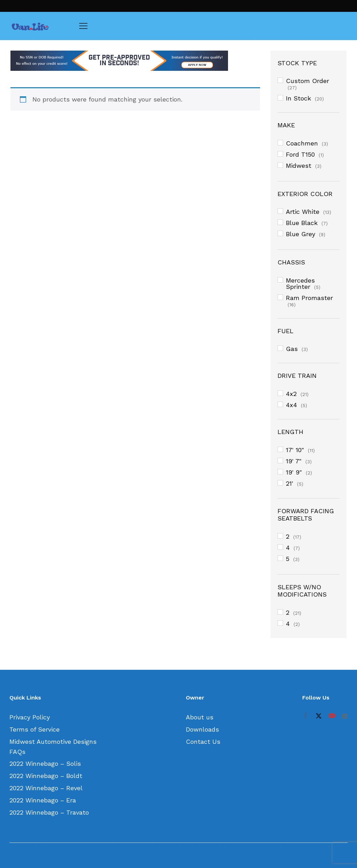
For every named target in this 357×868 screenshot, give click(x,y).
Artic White (303, 212)
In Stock (298, 98)
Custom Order (307, 81)
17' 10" (295, 450)
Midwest (299, 166)
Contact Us (203, 742)
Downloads (202, 729)
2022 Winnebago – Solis (45, 764)
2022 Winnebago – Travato (49, 812)
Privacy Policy (30, 717)
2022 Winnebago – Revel (46, 788)
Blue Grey (301, 234)
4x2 (291, 394)
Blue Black (302, 223)
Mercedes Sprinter (300, 283)
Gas (292, 349)
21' (290, 483)
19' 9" (294, 472)
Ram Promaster (309, 298)
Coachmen (302, 143)
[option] (135, 61)
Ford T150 (300, 154)
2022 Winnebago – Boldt (46, 776)
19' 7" (294, 461)
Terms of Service (35, 729)
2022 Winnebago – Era (43, 800)
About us (200, 717)
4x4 (291, 405)
